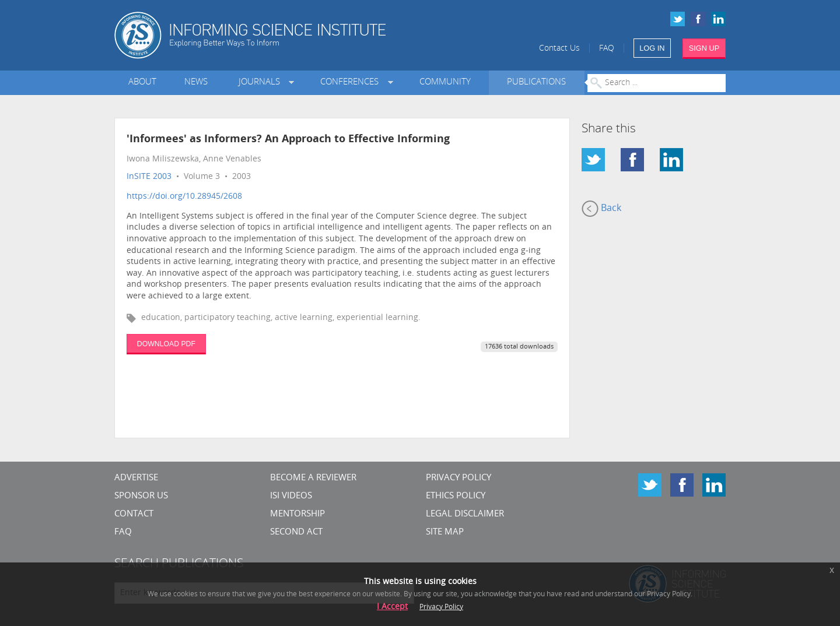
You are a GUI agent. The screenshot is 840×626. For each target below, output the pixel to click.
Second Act (296, 532)
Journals (262, 82)
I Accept (392, 607)
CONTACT (134, 514)
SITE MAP (445, 532)
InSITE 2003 (149, 177)
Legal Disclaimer (465, 514)
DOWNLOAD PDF (166, 344)
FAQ (607, 49)
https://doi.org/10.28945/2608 (184, 197)
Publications (536, 82)
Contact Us (559, 49)
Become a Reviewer (313, 478)
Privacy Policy (459, 478)
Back (601, 209)
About (142, 82)
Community (445, 82)
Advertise (136, 478)
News (196, 82)
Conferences (352, 82)
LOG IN (652, 48)
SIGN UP (704, 48)
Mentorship (297, 514)
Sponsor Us (141, 496)
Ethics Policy (456, 496)
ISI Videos (291, 496)
